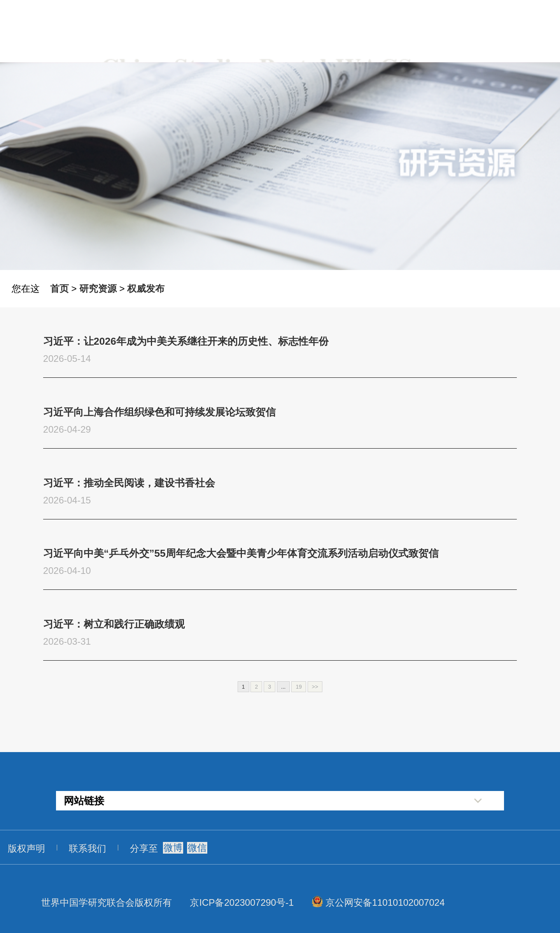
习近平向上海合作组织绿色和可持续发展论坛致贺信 (159, 412)
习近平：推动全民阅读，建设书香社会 (129, 483)
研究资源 (98, 288)
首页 (59, 288)
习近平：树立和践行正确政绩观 (114, 624)
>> (315, 687)
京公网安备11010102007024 (385, 902)
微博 (173, 848)
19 (299, 687)
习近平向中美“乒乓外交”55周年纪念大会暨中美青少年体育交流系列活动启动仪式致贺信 (241, 553)
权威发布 (146, 288)
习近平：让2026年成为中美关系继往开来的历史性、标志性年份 (186, 341)
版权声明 (26, 848)
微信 (197, 848)
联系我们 (87, 848)
